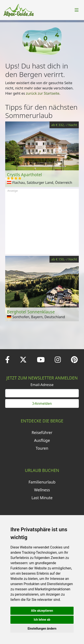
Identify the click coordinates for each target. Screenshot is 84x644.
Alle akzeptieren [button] (42, 611)
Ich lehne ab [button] (42, 620)
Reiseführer (42, 432)
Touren (42, 448)
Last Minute (42, 498)
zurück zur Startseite (43, 93)
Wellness (42, 490)
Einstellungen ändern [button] (42, 629)
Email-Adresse (42, 385)
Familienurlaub (42, 482)
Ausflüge (42, 440)
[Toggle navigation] (77, 10)
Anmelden (42, 403)
